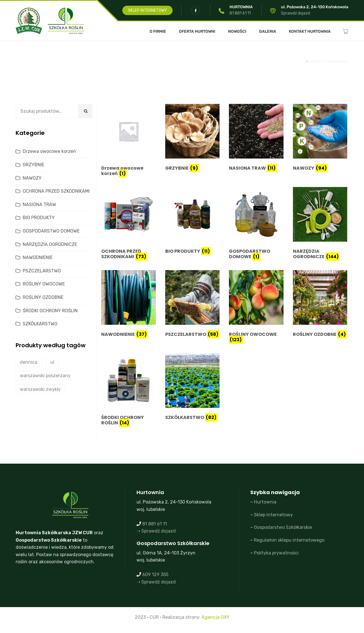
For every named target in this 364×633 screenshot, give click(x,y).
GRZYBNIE (34, 165)
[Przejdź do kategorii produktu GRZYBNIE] (193, 138)
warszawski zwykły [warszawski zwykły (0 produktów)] (40, 389)
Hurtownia (265, 502)
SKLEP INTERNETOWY (147, 10)
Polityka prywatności (276, 553)
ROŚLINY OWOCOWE (44, 284)
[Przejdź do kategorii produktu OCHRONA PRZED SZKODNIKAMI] (129, 224)
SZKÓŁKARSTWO (40, 324)
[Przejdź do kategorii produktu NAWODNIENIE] (129, 305)
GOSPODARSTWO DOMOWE (51, 231)
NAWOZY (32, 178)
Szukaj (85, 111)
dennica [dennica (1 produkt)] (29, 362)
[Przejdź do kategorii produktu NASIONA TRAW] (256, 138)
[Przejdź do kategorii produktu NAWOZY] (320, 138)
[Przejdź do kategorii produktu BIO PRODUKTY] (193, 222)
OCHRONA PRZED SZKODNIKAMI (56, 191)
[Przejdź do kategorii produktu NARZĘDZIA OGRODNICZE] (320, 224)
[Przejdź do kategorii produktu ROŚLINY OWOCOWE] (256, 307)
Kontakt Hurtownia (310, 32)
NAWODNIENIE (38, 257)
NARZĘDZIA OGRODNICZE (50, 244)
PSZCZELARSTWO (42, 271)
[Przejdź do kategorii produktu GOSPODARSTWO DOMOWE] (256, 224)
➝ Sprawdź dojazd (156, 531)
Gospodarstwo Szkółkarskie (283, 527)
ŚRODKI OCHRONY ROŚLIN (50, 311)
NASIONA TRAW (39, 205)
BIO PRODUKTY (39, 218)
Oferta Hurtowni (197, 32)
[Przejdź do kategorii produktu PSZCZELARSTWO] (193, 305)
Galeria (268, 32)
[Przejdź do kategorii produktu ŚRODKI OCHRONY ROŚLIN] (129, 391)
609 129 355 (155, 575)
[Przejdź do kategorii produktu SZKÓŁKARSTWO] (193, 388)
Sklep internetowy (273, 515)
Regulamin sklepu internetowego (289, 540)
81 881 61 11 (240, 13)
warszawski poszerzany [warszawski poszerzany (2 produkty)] (45, 376)
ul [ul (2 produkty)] (52, 362)
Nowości (237, 32)
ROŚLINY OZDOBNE (43, 297)
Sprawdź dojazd (295, 13)
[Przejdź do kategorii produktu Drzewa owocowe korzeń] (129, 141)
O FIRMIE (158, 32)
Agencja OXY (216, 617)
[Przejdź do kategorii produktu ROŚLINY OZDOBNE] (320, 305)
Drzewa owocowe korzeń (49, 151)
